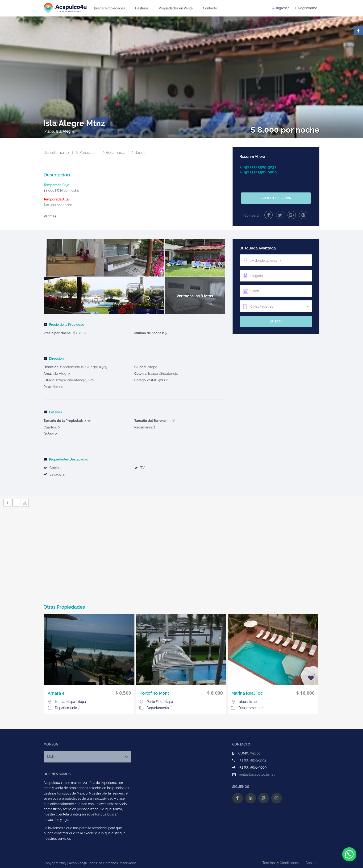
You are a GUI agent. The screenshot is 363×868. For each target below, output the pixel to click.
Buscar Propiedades (109, 8)
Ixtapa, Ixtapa (65, 702)
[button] (349, 854)
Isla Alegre (61, 374)
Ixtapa (152, 367)
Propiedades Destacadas (66, 459)
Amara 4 (56, 693)
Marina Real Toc (247, 693)
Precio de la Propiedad (64, 325)
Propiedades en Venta (176, 8)
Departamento (56, 153)
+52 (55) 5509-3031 (252, 760)
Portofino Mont (154, 693)
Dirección (54, 359)
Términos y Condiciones (281, 863)
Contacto (210, 8)
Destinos (142, 8)
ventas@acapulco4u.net (257, 774)
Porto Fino (154, 702)
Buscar (276, 321)
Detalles (53, 412)
